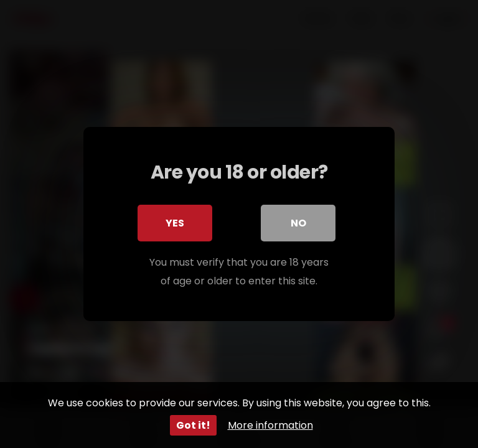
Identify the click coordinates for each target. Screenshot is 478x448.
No (298, 223)
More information (270, 425)
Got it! (193, 425)
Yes (175, 223)
